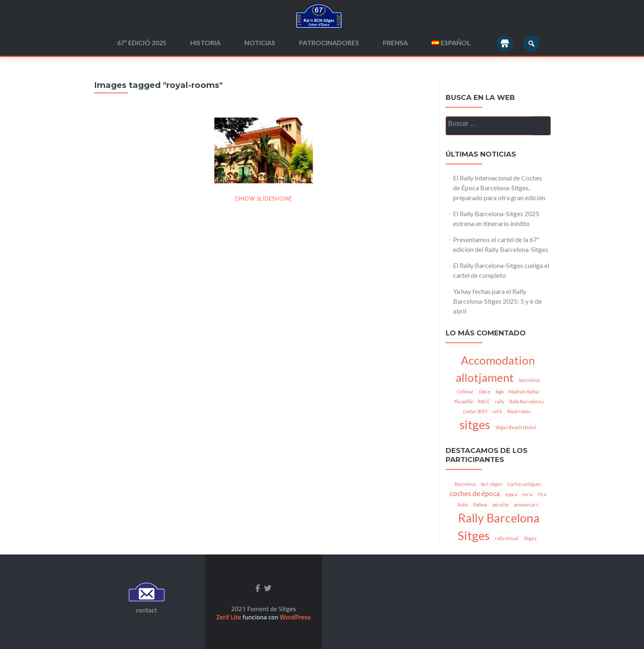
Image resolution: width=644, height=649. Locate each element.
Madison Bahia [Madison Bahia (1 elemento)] (524, 391)
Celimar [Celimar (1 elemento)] (465, 391)
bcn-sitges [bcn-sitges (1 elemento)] (492, 484)
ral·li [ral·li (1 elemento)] (497, 411)
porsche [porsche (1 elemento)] (501, 505)
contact (146, 610)
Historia (205, 43)
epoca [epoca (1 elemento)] (511, 494)
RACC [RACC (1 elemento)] (484, 401)
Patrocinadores (329, 43)
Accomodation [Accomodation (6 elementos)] (498, 360)
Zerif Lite (230, 617)
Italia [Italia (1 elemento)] (463, 505)
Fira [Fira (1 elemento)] (542, 494)
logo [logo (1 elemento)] (500, 391)
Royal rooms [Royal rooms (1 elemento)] (519, 411)
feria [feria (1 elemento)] (528, 494)
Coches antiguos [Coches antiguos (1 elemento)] (524, 484)
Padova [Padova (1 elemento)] (480, 505)
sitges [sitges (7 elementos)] (475, 424)
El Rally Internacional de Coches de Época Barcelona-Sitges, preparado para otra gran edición (499, 188)
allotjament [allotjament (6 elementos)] (485, 378)
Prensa (395, 43)
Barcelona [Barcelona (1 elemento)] (465, 484)
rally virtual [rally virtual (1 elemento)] (507, 538)
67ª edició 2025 (142, 43)
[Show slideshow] (263, 199)
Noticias (260, 43)
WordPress (295, 617)
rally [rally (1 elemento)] (499, 401)
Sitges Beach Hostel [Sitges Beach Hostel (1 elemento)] (516, 427)
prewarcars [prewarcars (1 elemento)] (526, 505)
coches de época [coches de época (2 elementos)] (475, 493)
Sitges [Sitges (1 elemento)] (530, 538)
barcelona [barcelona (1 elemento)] (529, 380)
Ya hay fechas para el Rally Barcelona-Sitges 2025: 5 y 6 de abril (497, 301)
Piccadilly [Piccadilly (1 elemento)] (463, 401)
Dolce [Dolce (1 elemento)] (485, 391)
